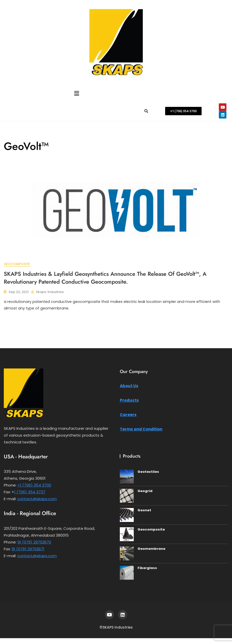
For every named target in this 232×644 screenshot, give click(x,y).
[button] (76, 93)
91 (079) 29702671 (28, 550)
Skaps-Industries (50, 292)
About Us (129, 387)
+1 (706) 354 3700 (34, 486)
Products (129, 401)
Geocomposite (17, 264)
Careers (128, 415)
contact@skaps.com (37, 500)
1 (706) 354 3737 (30, 493)
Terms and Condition (141, 430)
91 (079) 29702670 (34, 543)
